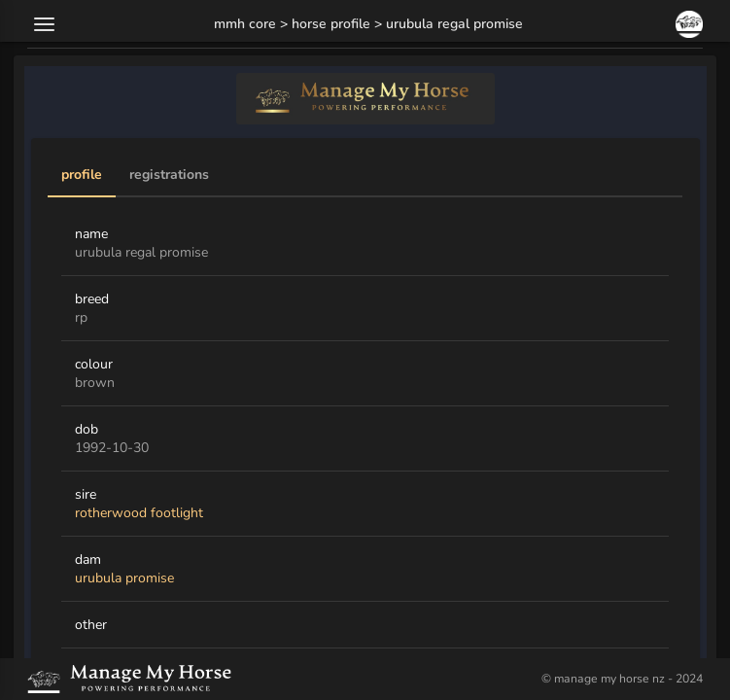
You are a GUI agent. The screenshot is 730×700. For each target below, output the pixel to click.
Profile (82, 175)
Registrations (169, 175)
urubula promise (124, 578)
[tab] (82, 176)
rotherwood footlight (139, 513)
